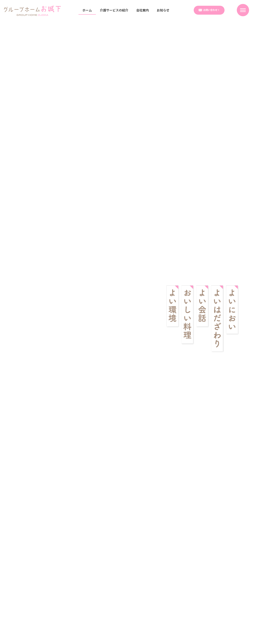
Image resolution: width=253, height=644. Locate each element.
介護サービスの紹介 (114, 10)
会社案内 (143, 10)
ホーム (87, 10)
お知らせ (163, 10)
